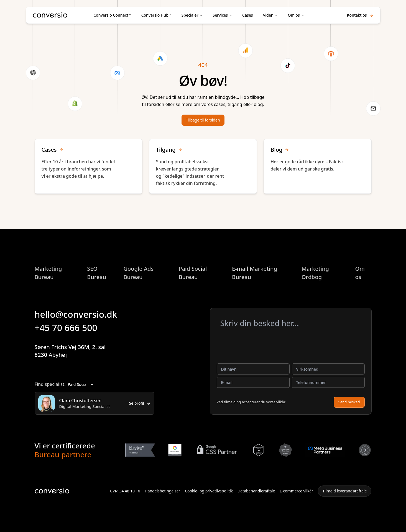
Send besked (349, 402)
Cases (248, 15)
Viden (268, 15)
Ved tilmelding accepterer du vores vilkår (251, 402)
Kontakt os (360, 15)
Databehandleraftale (256, 491)
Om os (294, 15)
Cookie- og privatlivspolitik (209, 491)
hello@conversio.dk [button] (80, 314)
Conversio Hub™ (156, 15)
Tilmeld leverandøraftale (345, 491)
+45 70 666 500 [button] (70, 328)
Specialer (190, 15)
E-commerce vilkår (296, 491)
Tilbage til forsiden (203, 120)
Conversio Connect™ (112, 15)
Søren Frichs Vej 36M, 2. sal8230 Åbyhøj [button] (75, 351)
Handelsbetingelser (162, 491)
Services (220, 15)
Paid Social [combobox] (81, 384)
